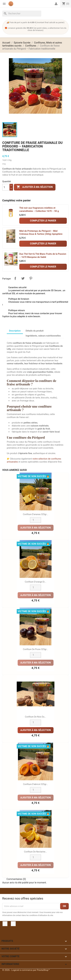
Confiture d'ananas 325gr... (35, 514)
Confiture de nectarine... (36, 852)
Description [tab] (15, 331)
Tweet (23, 278)
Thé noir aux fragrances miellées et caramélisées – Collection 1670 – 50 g (39, 209)
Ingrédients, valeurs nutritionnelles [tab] (43, 336)
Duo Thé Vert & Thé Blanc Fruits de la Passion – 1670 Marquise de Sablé (43, 255)
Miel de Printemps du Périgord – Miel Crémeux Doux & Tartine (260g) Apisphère (41, 233)
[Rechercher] (22, 14)
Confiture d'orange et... (36, 582)
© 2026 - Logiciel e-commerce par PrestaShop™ (26, 970)
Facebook (5, 924)
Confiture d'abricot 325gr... (35, 784)
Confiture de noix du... (35, 717)
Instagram (13, 924)
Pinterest (31, 278)
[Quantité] (6, 187)
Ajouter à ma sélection (35, 187)
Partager (15, 278)
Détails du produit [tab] (35, 331)
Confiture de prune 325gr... (35, 649)
